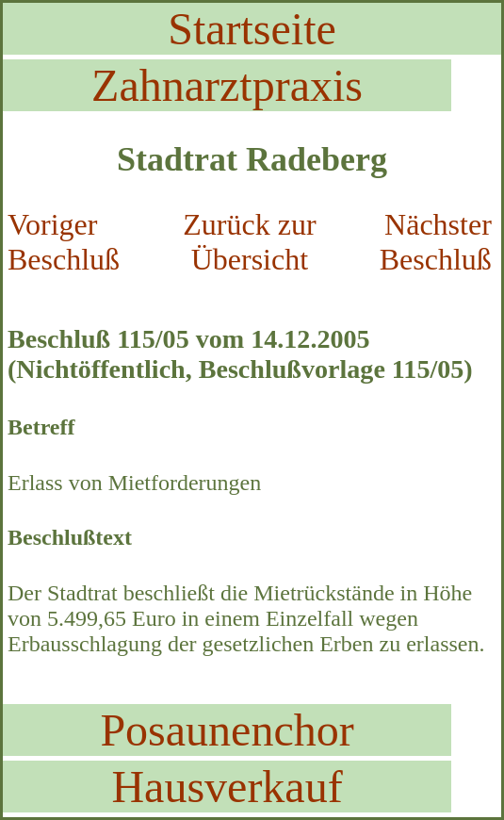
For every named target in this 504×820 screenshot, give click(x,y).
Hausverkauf (227, 787)
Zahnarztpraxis (227, 85)
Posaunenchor (227, 730)
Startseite (252, 29)
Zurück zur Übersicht (249, 242)
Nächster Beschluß (436, 242)
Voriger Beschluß (64, 242)
